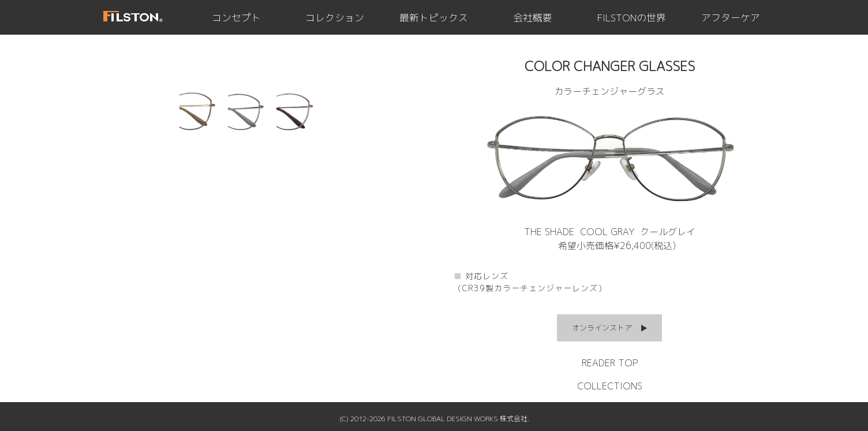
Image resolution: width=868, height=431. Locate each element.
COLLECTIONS (610, 386)
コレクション (335, 18)
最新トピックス (434, 18)
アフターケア (731, 18)
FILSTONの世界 (632, 18)
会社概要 (533, 18)
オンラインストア (602, 328)
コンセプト (236, 18)
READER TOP (610, 363)
